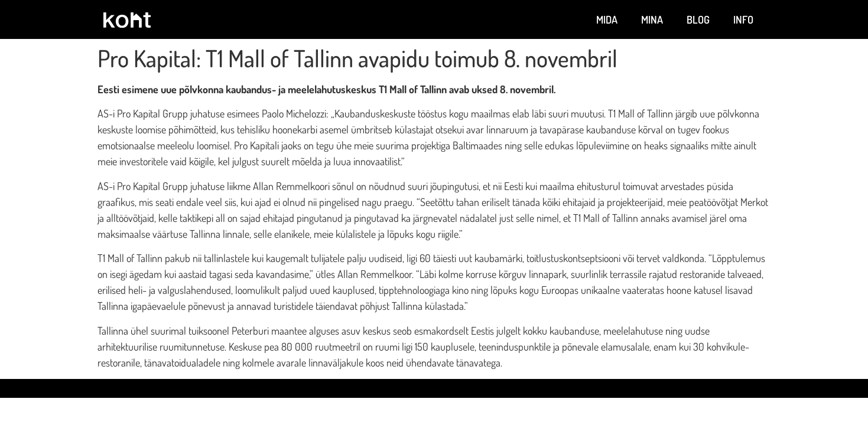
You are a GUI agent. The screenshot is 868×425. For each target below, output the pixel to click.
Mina (652, 19)
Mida (607, 19)
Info (743, 19)
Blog (698, 19)
